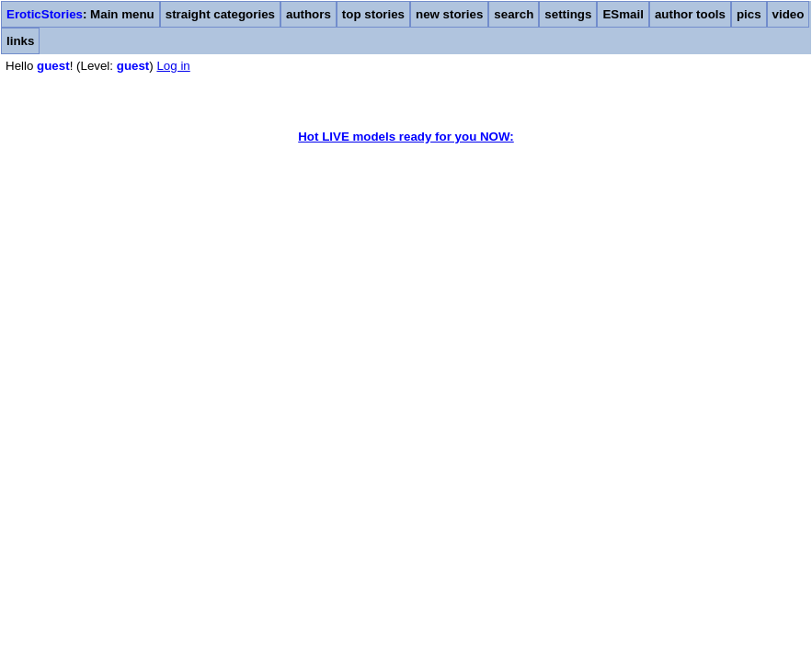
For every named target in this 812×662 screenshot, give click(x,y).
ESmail (623, 14)
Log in (173, 66)
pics (749, 14)
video (789, 14)
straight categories (220, 14)
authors (309, 14)
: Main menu (80, 14)
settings (568, 14)
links (20, 41)
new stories (449, 14)
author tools (690, 14)
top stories (373, 14)
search (514, 14)
